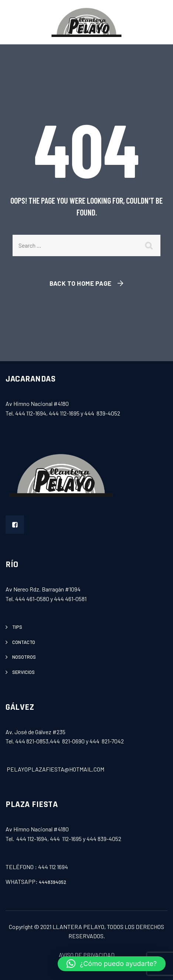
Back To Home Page (81, 283)
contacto (24, 642)
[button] (112, 964)
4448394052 (52, 882)
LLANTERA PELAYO (78, 927)
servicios (23, 672)
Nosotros (24, 657)
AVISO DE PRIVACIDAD (87, 955)
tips (17, 627)
